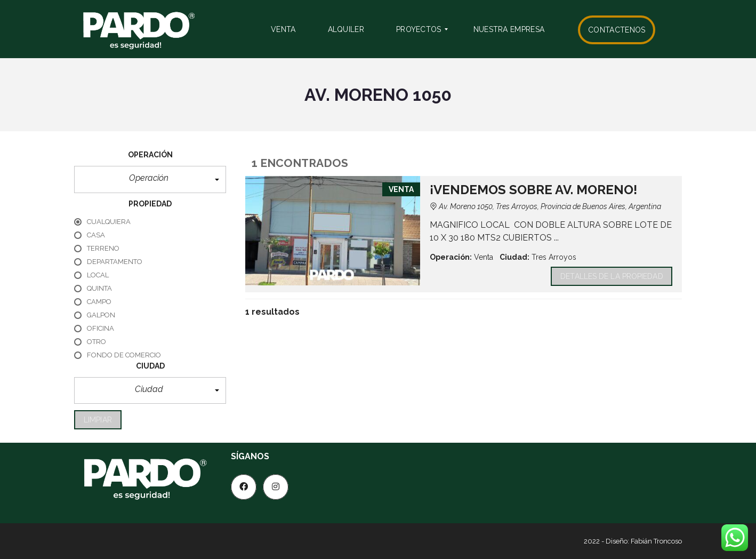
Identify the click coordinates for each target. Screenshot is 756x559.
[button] (150, 179)
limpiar (98, 420)
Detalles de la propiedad (612, 276)
